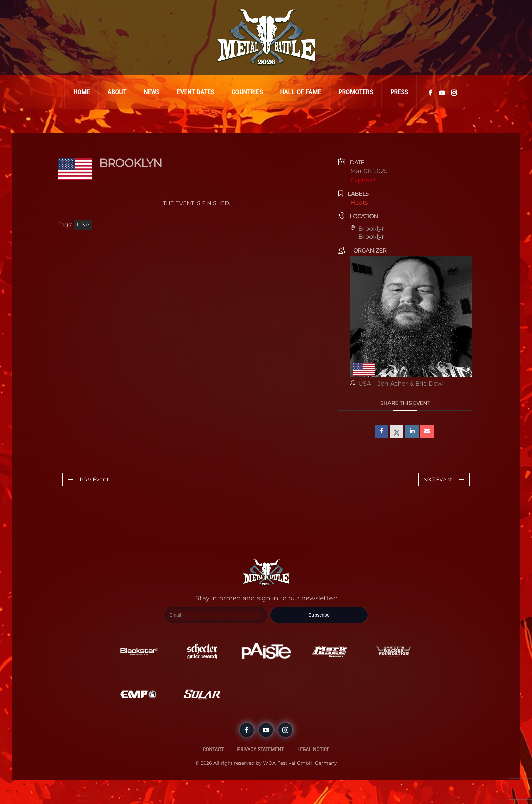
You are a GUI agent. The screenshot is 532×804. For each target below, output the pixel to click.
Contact (213, 750)
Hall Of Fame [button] (300, 92)
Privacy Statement (260, 750)
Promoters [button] (356, 92)
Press (399, 92)
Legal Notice (313, 750)
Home (82, 92)
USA (83, 225)
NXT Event (444, 479)
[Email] (216, 615)
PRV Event (88, 479)
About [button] (117, 92)
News (151, 92)
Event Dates (195, 92)
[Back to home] (266, 37)
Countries (247, 92)
